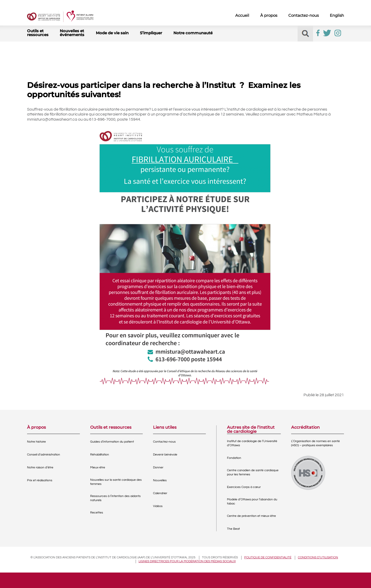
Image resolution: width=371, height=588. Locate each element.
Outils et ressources (38, 33)
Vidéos (158, 506)
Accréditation (305, 428)
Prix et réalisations (40, 480)
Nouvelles (160, 480)
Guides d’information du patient (112, 442)
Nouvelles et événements (72, 33)
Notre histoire (36, 442)
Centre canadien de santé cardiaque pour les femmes (253, 472)
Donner (158, 467)
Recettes (97, 513)
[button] (305, 34)
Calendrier (160, 493)
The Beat (233, 529)
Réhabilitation (100, 455)
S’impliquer (151, 33)
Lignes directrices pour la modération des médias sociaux (187, 561)
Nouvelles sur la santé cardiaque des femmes (116, 482)
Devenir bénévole (165, 455)
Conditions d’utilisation (318, 557)
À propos (269, 15)
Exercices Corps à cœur (244, 487)
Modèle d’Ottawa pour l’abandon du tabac (252, 502)
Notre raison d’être (40, 467)
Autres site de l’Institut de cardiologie (251, 429)
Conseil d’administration (44, 455)
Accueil (242, 15)
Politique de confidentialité (268, 557)
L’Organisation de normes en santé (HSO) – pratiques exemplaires (315, 443)
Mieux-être (98, 467)
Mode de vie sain (112, 33)
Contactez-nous (303, 15)
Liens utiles (165, 428)
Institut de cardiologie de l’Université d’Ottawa (252, 443)
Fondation (234, 458)
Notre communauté (193, 33)
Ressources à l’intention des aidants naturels (115, 498)
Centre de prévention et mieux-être (251, 516)
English (337, 15)
